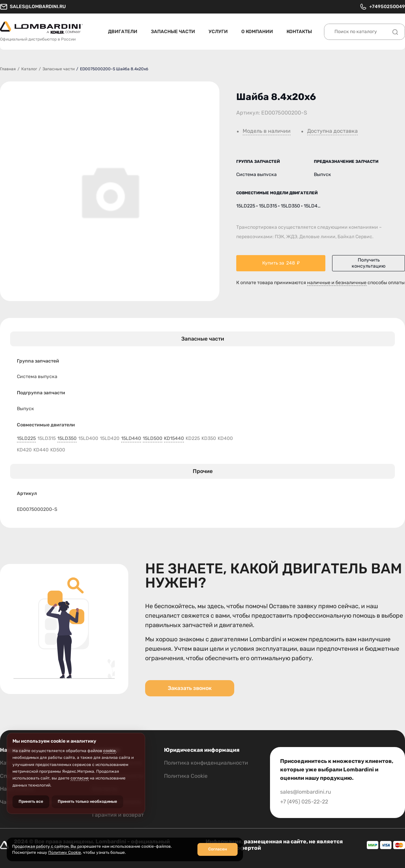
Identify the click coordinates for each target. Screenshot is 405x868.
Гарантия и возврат (118, 815)
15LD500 (153, 439)
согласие (80, 778)
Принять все (31, 801)
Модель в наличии (267, 131)
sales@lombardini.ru (33, 7)
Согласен (218, 849)
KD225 (193, 439)
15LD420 (110, 439)
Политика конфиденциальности (206, 763)
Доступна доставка (332, 131)
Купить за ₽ (281, 263)
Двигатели (123, 32)
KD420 (24, 450)
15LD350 (67, 439)
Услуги (218, 32)
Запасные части (173, 32)
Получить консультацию (369, 263)
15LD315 (47, 439)
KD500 (58, 450)
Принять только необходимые (87, 801)
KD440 (41, 450)
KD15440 (174, 439)
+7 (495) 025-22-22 (304, 802)
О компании (257, 32)
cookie (110, 751)
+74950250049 (382, 7)
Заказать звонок (190, 688)
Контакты (299, 32)
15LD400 (88, 439)
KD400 (225, 439)
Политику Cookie (65, 852)
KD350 (209, 439)
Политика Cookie (186, 776)
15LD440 (131, 439)
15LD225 (26, 439)
